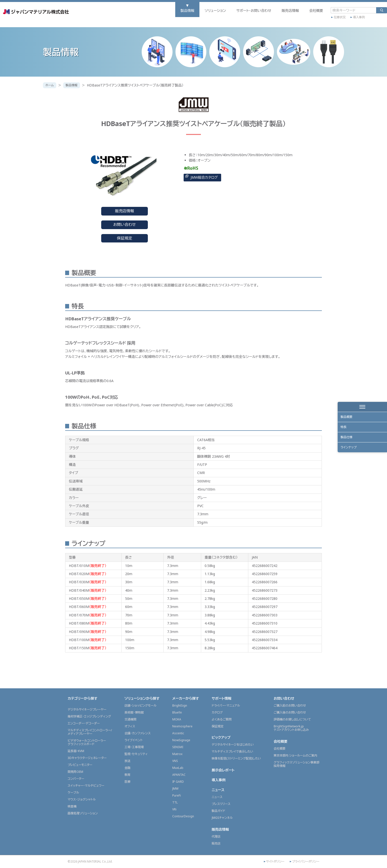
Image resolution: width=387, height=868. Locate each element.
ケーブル (73, 792)
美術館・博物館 (134, 712)
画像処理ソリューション (83, 813)
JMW (175, 789)
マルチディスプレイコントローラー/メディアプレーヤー (90, 732)
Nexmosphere (182, 726)
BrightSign (180, 705)
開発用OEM (75, 772)
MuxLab (178, 768)
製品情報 (144, 19)
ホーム (51, 85)
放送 (127, 761)
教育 (127, 775)
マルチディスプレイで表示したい (233, 751)
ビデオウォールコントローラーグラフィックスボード (87, 742)
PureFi (177, 795)
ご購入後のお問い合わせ (290, 712)
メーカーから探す (186, 698)
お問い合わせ (125, 225)
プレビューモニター (80, 765)
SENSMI (178, 747)
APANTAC (179, 775)
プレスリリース (221, 804)
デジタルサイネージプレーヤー (87, 709)
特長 (345, 432)
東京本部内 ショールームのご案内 (296, 755)
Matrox (177, 754)
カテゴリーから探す (83, 698)
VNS (175, 761)
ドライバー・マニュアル (226, 705)
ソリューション (172, 19)
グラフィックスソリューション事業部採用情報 (297, 764)
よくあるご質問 (222, 719)
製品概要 (348, 419)
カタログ (217, 712)
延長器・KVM (76, 751)
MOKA (177, 719)
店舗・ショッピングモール (140, 705)
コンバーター (76, 779)
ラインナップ (351, 459)
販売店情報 (247, 19)
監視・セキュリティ (136, 754)
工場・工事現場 (134, 747)
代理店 (216, 836)
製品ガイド (219, 811)
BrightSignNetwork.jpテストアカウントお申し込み (291, 728)
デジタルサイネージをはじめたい (233, 745)
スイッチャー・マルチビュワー (86, 786)
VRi (174, 809)
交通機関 (130, 719)
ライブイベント (133, 740)
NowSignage (181, 740)
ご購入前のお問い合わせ (290, 705)
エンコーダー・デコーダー (84, 723)
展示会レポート (223, 770)
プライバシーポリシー (306, 862)
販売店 (216, 843)
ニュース (218, 790)
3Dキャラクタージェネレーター (87, 758)
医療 (127, 782)
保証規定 (125, 238)
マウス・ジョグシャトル (82, 799)
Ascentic (178, 733)
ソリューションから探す (142, 698)
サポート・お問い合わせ (211, 19)
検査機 (72, 806)
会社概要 (273, 19)
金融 (127, 768)
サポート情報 (222, 698)
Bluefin (177, 712)
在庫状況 (297, 24)
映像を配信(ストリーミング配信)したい (236, 758)
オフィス (130, 726)
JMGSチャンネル (222, 818)
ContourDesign (183, 816)
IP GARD (178, 782)
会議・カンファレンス (137, 733)
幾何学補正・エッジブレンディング (89, 716)
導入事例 (316, 24)
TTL (175, 802)
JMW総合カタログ (204, 177)
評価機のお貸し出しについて (292, 719)
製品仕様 (348, 446)
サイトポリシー (275, 862)
